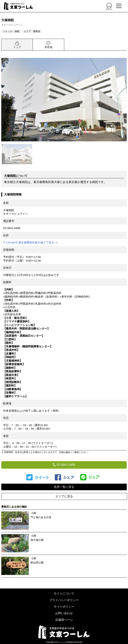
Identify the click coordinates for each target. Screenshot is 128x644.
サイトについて (64, 593)
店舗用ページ (64, 620)
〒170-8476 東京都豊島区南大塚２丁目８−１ (31, 242)
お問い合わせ (64, 613)
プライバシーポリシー (64, 600)
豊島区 (37, 31)
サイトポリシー (64, 607)
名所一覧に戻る (64, 487)
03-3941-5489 (12, 228)
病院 (17, 31)
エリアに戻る (64, 496)
